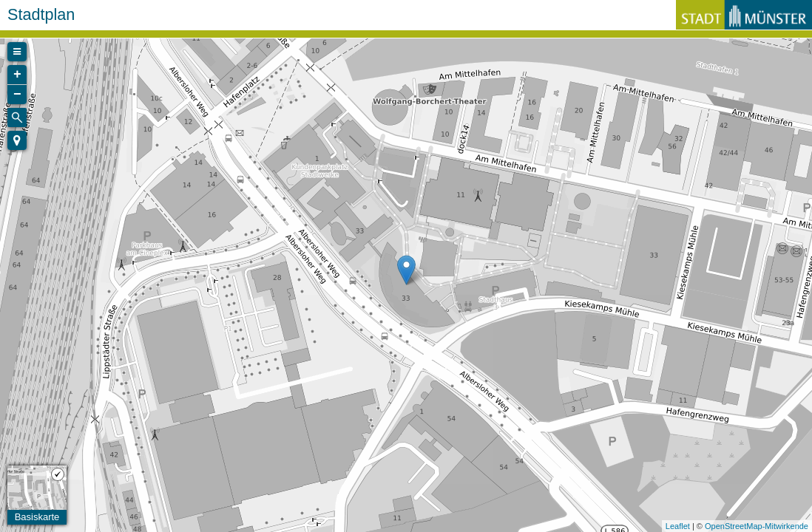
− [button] (17, 95)
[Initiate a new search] (17, 117)
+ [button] (17, 75)
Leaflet (678, 526)
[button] (17, 140)
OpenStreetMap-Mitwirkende (757, 526)
